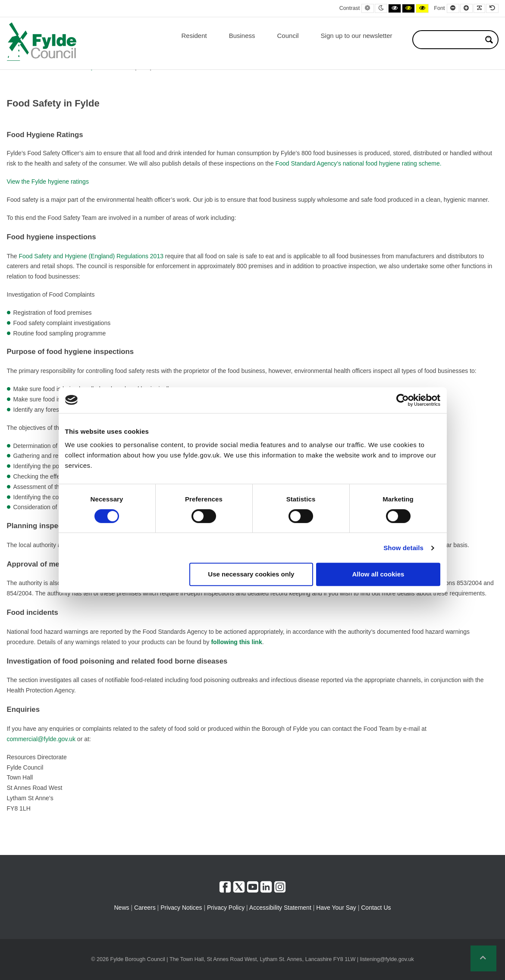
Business (242, 36)
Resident (194, 36)
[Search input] (450, 40)
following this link (236, 642)
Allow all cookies (378, 574)
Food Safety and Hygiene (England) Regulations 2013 (91, 256)
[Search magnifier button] (489, 40)
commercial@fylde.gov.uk (41, 739)
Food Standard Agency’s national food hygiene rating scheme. (359, 163)
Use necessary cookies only (251, 574)
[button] (483, 958)
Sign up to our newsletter (357, 36)
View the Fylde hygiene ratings (48, 182)
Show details (403, 548)
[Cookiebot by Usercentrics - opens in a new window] (403, 400)
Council (288, 36)
